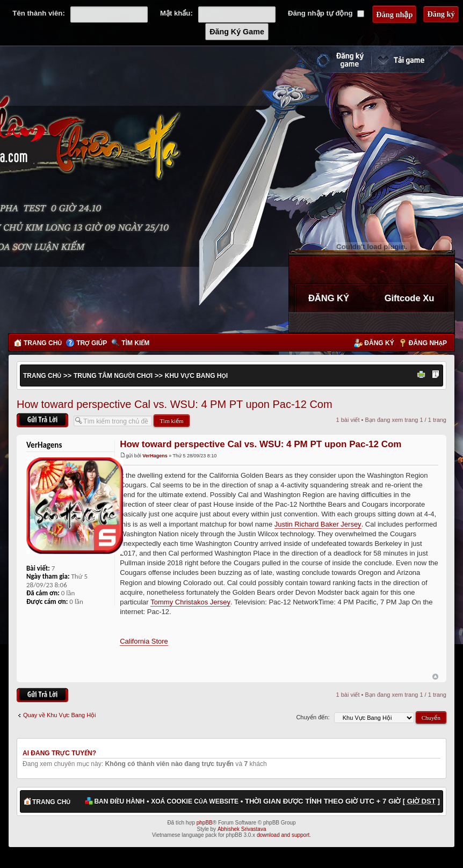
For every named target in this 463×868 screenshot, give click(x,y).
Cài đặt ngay (413, 60)
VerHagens (155, 456)
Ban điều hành (119, 801)
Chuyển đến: (313, 717)
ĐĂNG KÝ (329, 298)
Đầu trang (435, 677)
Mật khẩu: (176, 13)
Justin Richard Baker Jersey (318, 524)
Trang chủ (43, 343)
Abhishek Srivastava (242, 829)
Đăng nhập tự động (326, 13)
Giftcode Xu (410, 298)
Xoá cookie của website (195, 801)
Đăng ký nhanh (329, 60)
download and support (283, 835)
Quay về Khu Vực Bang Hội (60, 715)
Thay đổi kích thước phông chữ (436, 375)
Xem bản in (423, 375)
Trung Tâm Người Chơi (113, 376)
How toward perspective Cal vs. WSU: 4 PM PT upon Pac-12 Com (175, 404)
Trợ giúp (92, 343)
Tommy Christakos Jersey (190, 602)
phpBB (205, 823)
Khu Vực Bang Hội (196, 376)
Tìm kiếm (135, 343)
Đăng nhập (428, 343)
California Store (144, 641)
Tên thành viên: (38, 13)
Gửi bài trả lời (42, 420)
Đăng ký (379, 343)
